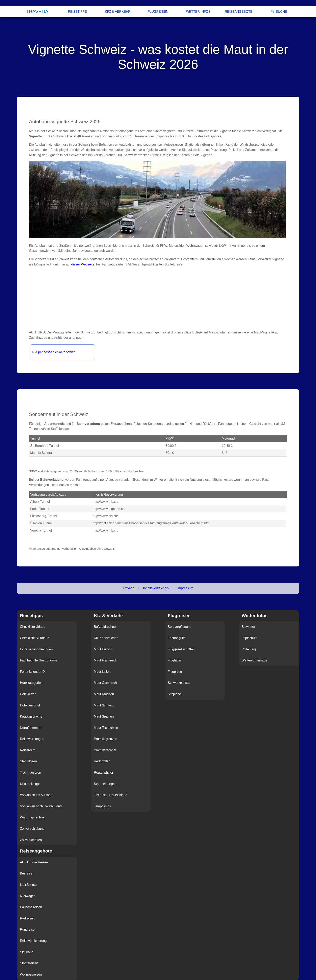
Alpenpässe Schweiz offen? (55, 352)
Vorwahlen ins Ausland (36, 795)
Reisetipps (77, 12)
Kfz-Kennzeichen (106, 638)
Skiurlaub (27, 952)
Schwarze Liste (179, 683)
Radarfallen (102, 761)
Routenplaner (104, 773)
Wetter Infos (198, 12)
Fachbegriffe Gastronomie (39, 660)
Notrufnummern (31, 728)
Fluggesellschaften (181, 649)
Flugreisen (158, 12)
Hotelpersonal (30, 705)
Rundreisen (28, 929)
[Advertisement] (150, 298)
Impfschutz (249, 638)
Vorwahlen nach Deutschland (41, 806)
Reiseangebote (239, 12)
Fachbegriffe (177, 638)
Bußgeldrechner (105, 627)
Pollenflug (249, 649)
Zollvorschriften (31, 840)
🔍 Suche (279, 12)
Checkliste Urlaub (33, 627)
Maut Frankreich (106, 660)
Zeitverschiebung (32, 829)
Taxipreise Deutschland (111, 795)
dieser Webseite (83, 264)
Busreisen (27, 873)
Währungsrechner (33, 817)
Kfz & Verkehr (118, 12)
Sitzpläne (174, 694)
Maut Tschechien (106, 728)
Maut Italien (102, 672)
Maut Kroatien (104, 694)
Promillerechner (105, 750)
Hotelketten (28, 694)
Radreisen (27, 918)
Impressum (185, 588)
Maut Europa (103, 649)
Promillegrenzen (106, 739)
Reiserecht (28, 750)
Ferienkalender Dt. (33, 672)
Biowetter (248, 627)
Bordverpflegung (179, 627)
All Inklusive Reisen (34, 862)
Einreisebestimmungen (36, 649)
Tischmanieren (30, 773)
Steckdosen (28, 761)
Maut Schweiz (104, 705)
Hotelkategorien (31, 683)
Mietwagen (28, 896)
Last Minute (28, 885)
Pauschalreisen (31, 907)
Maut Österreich (105, 683)
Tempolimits (102, 806)
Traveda (37, 12)
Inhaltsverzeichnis (156, 588)
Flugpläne (175, 672)
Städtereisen (29, 963)
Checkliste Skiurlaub (35, 638)
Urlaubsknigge (30, 784)
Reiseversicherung (33, 941)
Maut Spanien (104, 716)
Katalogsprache (31, 716)
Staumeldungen (105, 784)
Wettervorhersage (254, 660)
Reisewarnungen (32, 739)
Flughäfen (175, 660)
